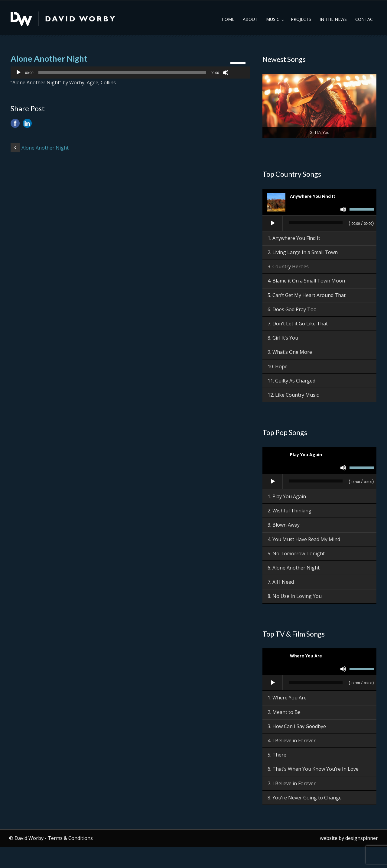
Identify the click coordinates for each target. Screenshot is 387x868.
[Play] (18, 73)
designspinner (362, 838)
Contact (365, 19)
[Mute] (226, 73)
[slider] (122, 73)
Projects (301, 19)
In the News (333, 19)
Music (273, 19)
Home (228, 19)
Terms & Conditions (70, 838)
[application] (130, 73)
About (250, 19)
